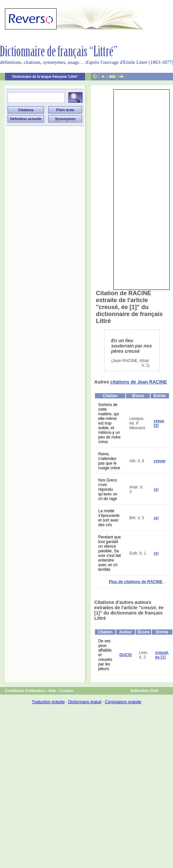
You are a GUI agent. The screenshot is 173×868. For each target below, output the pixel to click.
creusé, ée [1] (162, 655)
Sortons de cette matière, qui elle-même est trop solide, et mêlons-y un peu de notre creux (109, 423)
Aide (52, 691)
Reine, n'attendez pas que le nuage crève (109, 461)
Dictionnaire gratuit (85, 702)
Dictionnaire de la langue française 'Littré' (45, 77)
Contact (66, 691)
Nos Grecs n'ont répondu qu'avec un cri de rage (108, 489)
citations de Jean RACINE (139, 382)
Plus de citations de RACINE (136, 582)
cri (156, 489)
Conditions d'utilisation (25, 691)
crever (160, 461)
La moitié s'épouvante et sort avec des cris (109, 518)
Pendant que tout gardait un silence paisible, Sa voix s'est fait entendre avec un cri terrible (109, 553)
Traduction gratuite (48, 702)
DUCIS (126, 655)
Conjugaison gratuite (123, 702)
